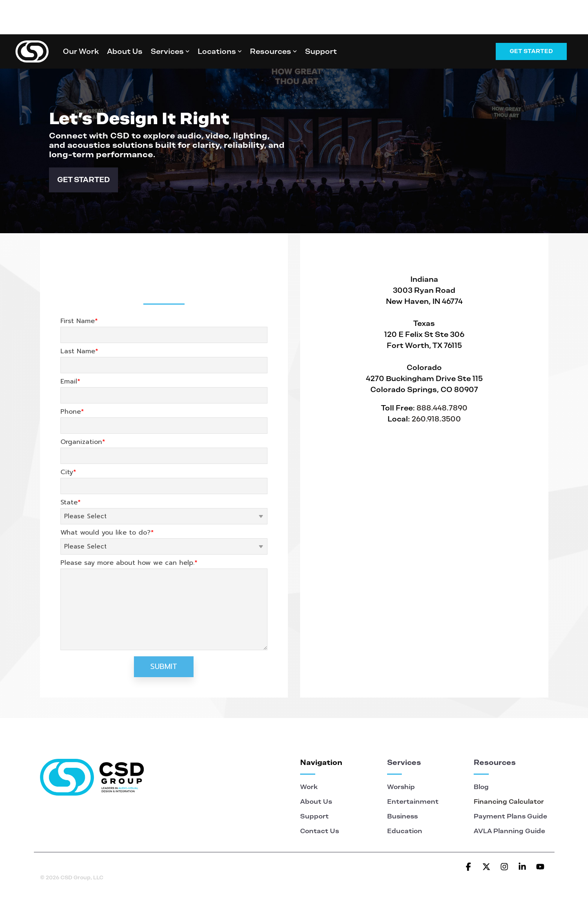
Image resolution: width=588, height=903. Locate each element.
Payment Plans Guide (510, 816)
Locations (220, 51)
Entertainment (413, 802)
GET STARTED (84, 179)
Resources (273, 51)
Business (402, 816)
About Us (125, 51)
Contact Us (320, 831)
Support (321, 51)
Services (170, 51)
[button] (469, 867)
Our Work (81, 51)
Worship (402, 787)
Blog (481, 787)
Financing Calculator (509, 802)
